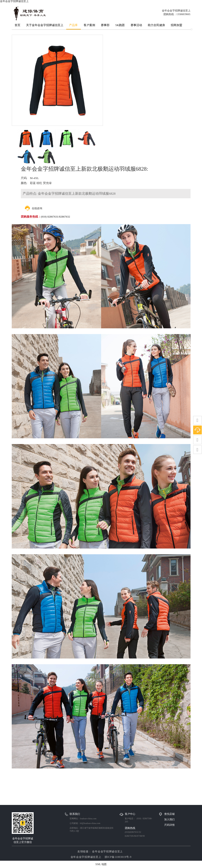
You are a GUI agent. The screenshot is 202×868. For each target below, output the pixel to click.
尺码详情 (169, 825)
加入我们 (169, 819)
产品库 (73, 25)
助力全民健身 (156, 25)
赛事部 (105, 25)
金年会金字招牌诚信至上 (107, 851)
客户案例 (89, 25)
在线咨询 (37, 208)
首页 (17, 25)
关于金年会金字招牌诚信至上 (45, 25)
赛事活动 (136, 25)
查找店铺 (169, 814)
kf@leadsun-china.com (90, 823)
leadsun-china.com (88, 819)
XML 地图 (101, 864)
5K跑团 (120, 25)
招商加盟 (176, 25)
